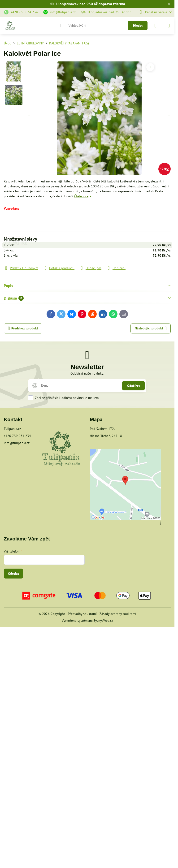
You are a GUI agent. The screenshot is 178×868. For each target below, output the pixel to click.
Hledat (138, 26)
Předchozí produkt (23, 328)
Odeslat (13, 574)
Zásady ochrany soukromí (118, 614)
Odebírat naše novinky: (87, 373)
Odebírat (133, 386)
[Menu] (169, 26)
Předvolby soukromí (82, 614)
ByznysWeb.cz (103, 621)
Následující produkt (151, 328)
